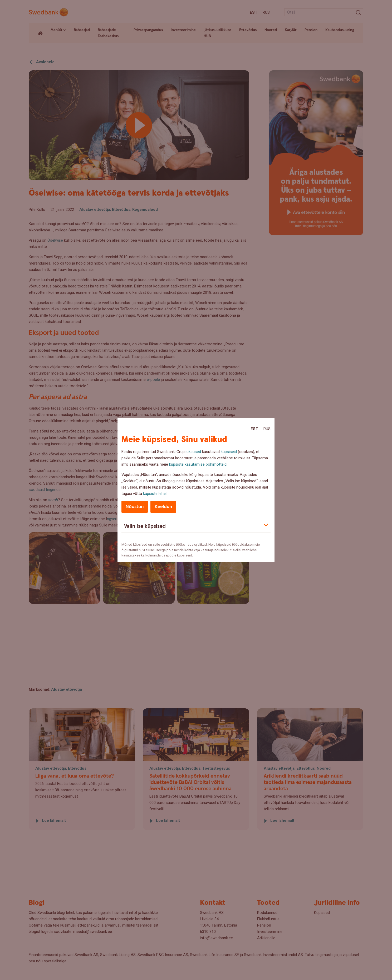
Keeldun (163, 507)
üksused (194, 452)
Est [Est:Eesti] (254, 429)
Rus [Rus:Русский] (267, 429)
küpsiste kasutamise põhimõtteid (198, 464)
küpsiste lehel (155, 494)
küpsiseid (229, 452)
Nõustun (135, 507)
